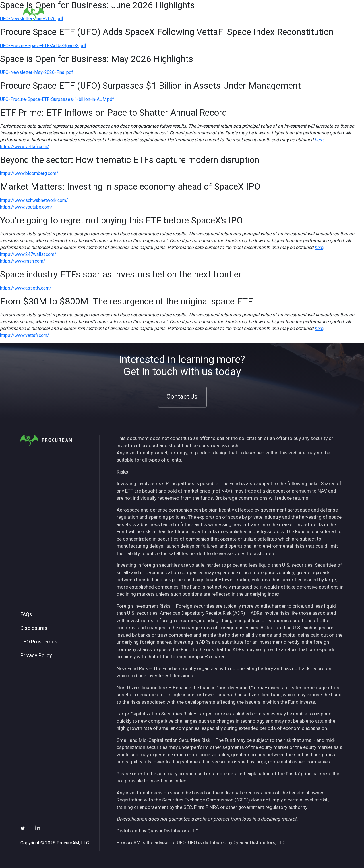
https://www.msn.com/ (23, 261)
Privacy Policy (36, 656)
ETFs (223, 14)
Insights (247, 14)
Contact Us (182, 397)
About (202, 14)
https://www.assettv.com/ (26, 288)
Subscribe (298, 14)
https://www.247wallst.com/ (28, 254)
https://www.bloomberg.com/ (29, 173)
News (271, 14)
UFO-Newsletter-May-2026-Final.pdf (37, 72)
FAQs (26, 615)
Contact (327, 14)
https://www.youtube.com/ (26, 207)
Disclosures (34, 628)
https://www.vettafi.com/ (25, 147)
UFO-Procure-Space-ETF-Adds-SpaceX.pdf (43, 46)
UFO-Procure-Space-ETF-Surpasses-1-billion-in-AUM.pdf (57, 99)
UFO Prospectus (39, 642)
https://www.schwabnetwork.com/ (34, 200)
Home (180, 14)
